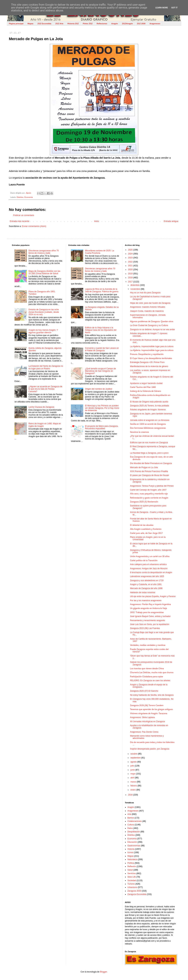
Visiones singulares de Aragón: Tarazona (149, 713)
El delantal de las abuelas (142, 525)
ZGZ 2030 (141, 24)
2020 (131, 270)
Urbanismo (132, 887)
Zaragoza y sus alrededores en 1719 (147, 580)
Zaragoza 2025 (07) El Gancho (144, 691)
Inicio (97, 221)
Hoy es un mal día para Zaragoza (145, 293)
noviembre (136, 289)
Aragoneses (155, 24)
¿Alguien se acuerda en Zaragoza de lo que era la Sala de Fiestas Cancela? (45, 389)
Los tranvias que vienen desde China (147, 669)
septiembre (136, 758)
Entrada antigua (171, 221)
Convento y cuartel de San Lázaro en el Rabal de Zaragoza (102, 349)
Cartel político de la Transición (144, 561)
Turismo (131, 884)
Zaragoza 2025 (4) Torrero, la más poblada (150, 406)
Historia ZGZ (73, 24)
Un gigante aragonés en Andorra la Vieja (149, 608)
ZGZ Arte (59, 24)
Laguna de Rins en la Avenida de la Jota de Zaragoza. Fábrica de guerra (102, 290)
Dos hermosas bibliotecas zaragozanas (148, 428)
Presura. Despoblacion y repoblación (147, 354)
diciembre (135, 285)
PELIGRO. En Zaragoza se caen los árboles (150, 681)
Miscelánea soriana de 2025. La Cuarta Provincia (99, 252)
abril (133, 778)
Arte (129, 814)
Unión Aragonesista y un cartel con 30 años (150, 556)
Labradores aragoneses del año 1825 (147, 576)
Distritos (20, 197)
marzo (134, 782)
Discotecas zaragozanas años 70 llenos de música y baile (44, 252)
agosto (134, 762)
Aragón (115, 24)
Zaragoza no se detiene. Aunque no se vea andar (153, 330)
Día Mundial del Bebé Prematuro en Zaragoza (151, 463)
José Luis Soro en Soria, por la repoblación (150, 624)
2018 (131, 278)
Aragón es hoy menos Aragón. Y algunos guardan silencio (43, 331)
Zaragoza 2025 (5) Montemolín (144, 502)
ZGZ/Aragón (127, 24)
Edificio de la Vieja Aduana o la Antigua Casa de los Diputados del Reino (101, 330)
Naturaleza (132, 859)
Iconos (130, 852)
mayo (133, 774)
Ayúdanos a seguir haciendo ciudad (146, 383)
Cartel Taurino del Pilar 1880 (143, 387)
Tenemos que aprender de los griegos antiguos (151, 709)
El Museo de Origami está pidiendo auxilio (149, 402)
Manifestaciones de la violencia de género (149, 366)
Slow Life (132, 877)
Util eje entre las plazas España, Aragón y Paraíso (153, 596)
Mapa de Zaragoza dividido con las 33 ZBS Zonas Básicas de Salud (44, 272)
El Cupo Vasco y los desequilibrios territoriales (151, 358)
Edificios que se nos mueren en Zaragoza (149, 443)
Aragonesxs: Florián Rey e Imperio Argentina (150, 604)
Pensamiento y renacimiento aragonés (148, 620)
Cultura (131, 825)
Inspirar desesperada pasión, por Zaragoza (150, 749)
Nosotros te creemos (140, 432)
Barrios (131, 818)
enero (133, 790)
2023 (131, 258)
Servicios (132, 873)
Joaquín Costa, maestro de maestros (147, 311)
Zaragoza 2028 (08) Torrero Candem (147, 705)
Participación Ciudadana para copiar (147, 677)
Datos (130, 828)
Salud (130, 870)
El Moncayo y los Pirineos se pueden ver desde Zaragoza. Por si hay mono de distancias (102, 408)
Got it (174, 8)
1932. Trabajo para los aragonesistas (147, 612)
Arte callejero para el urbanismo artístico (148, 564)
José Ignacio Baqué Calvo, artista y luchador (150, 616)
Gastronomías (134, 846)
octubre (134, 754)
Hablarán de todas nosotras (143, 592)
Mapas (30, 24)
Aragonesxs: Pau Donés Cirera (144, 732)
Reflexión (132, 866)
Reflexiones (102, 24)
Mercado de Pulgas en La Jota (144, 467)
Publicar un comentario (24, 215)
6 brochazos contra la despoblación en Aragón (151, 572)
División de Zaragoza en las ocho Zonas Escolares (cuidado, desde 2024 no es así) (44, 312)
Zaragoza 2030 (134, 891)
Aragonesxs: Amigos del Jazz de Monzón (149, 569)
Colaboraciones (135, 821)
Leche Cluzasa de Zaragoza (41, 407)
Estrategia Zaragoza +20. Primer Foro (147, 362)
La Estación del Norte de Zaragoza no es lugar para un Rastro (46, 367)
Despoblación (134, 832)
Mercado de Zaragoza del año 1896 (146, 588)
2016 (131, 795)
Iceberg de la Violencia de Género (146, 391)
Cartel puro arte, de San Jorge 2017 (146, 533)
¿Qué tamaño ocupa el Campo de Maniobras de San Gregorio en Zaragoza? (100, 371)
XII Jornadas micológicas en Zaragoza (147, 722)
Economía (29, 197)
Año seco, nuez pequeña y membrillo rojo (149, 494)
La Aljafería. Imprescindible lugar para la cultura (152, 346)
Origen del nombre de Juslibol (99, 389)
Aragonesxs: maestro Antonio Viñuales (148, 307)
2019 (131, 274)
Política (131, 863)
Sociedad (132, 880)
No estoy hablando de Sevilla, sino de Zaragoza (152, 695)
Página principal (16, 24)
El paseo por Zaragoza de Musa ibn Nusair (150, 475)
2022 (131, 262)
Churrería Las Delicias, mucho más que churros (152, 673)
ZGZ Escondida (44, 24)
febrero (134, 786)
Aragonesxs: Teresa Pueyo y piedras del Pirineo (152, 486)
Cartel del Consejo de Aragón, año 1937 (148, 490)
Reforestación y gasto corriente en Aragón (149, 498)
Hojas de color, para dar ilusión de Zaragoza (150, 303)
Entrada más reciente (19, 221)
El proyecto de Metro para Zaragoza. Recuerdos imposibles (102, 427)
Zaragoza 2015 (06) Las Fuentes (145, 628)
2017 (131, 282)
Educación (132, 842)
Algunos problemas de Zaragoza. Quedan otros (152, 321)
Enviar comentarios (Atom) (34, 226)
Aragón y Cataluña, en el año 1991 (146, 584)
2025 (131, 250)
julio (133, 766)
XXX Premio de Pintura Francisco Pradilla (149, 471)
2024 (131, 254)
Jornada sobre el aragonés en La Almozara (150, 420)
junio (133, 770)
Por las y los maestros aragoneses (146, 600)
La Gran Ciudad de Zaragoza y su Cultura (149, 325)
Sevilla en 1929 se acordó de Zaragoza (148, 424)
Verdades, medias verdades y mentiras (148, 645)
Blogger (103, 972)
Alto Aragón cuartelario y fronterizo (146, 529)
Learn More (162, 8)
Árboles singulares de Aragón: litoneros (148, 410)
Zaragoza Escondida (137, 894)
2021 (131, 266)
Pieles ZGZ (88, 24)
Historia (131, 849)
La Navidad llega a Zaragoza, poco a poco (149, 453)
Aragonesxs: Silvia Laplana (142, 717)
